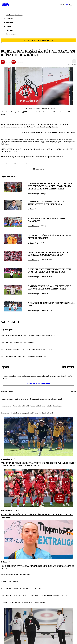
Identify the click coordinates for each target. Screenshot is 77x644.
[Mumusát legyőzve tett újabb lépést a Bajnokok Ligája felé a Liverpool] (38, 507)
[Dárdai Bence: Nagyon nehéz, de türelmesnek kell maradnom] (13, 209)
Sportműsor (10, 19)
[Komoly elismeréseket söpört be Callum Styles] (38, 343)
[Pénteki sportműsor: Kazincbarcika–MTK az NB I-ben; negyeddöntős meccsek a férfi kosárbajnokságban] (38, 406)
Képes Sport (10, 22)
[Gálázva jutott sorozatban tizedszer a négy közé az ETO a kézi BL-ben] (38, 589)
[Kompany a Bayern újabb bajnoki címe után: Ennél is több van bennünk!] (13, 277)
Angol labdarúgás (6, 459)
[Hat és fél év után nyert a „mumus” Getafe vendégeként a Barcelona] (38, 357)
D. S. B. (8, 62)
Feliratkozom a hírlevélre (39, 383)
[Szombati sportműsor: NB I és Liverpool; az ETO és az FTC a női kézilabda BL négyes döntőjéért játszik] (38, 399)
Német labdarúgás (34, 194)
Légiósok (31, 209)
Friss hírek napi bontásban (14, 15)
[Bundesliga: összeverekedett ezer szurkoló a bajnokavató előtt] (13, 260)
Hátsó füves (9, 30)
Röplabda (4, 562)
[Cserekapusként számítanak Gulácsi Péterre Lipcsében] (13, 243)
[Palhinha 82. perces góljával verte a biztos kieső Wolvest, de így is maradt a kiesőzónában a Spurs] (38, 455)
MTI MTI (20, 62)
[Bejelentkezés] (61, 5)
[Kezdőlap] (6, 5)
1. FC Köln (15, 164)
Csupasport (9, 26)
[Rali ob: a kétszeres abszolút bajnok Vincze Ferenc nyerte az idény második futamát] (38, 336)
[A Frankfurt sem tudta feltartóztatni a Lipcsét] (13, 311)
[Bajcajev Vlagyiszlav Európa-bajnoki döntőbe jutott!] (38, 575)
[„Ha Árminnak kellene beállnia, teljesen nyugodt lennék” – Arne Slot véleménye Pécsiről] (38, 413)
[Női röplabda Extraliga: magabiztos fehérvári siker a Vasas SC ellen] (38, 558)
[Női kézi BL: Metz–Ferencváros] (38, 581)
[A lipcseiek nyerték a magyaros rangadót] (13, 226)
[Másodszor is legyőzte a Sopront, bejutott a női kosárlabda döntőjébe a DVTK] (38, 350)
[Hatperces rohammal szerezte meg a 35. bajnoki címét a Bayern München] (13, 294)
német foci (24, 164)
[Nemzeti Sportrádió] (67, 5)
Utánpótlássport (11, 34)
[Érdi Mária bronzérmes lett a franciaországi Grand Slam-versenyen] (38, 602)
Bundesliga (5, 164)
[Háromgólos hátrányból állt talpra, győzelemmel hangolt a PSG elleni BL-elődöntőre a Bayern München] (13, 191)
